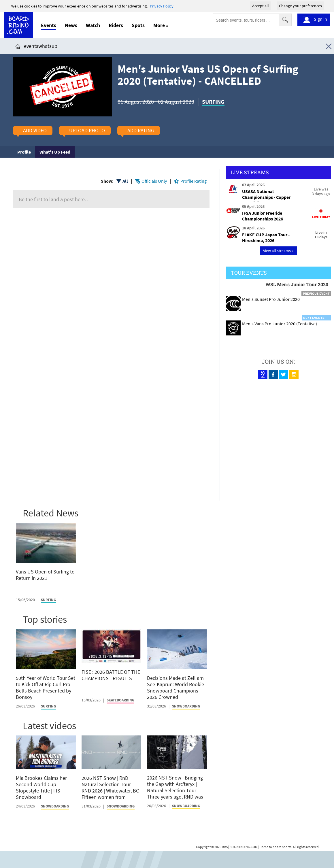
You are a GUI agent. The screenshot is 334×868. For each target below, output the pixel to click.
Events (49, 25)
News (71, 25)
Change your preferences (300, 6)
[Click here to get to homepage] (18, 46)
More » (161, 25)
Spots (138, 25)
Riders (116, 25)
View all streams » (278, 251)
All (125, 181)
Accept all (261, 6)
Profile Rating (194, 181)
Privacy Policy (162, 6)
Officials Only (154, 181)
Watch (93, 25)
